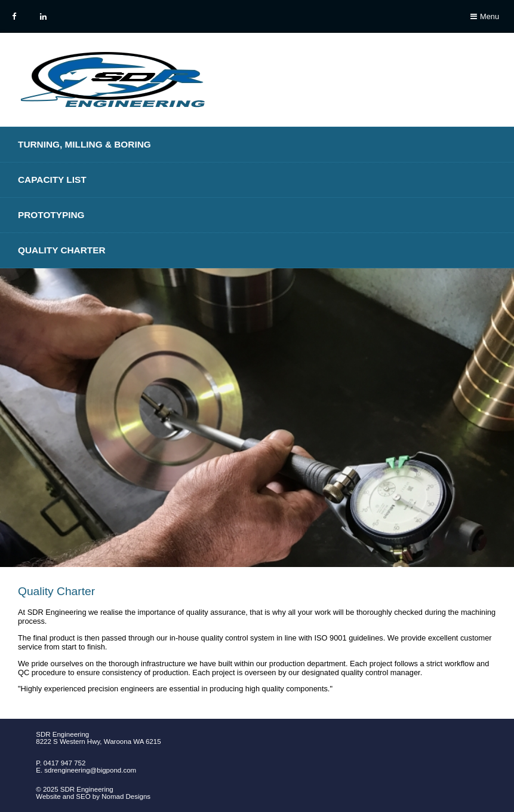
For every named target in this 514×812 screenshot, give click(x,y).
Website (48, 796)
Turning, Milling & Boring (84, 144)
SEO (83, 796)
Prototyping (51, 215)
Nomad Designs (126, 796)
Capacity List (52, 180)
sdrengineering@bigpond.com (90, 770)
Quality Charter (61, 250)
